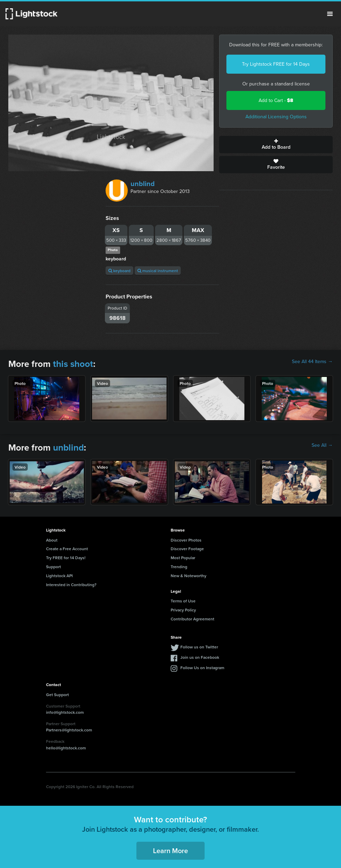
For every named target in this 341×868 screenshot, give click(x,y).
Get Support (57, 695)
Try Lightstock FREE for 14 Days (276, 64)
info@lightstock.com (65, 712)
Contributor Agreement (192, 619)
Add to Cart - (276, 100)
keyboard (119, 271)
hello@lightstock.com (66, 748)
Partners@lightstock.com (69, 730)
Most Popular (183, 558)
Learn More (170, 851)
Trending (179, 567)
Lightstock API (59, 576)
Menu (330, 14)
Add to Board (276, 145)
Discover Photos (186, 540)
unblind (143, 184)
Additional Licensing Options (276, 117)
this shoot (73, 364)
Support (53, 567)
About (52, 540)
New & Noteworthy (189, 576)
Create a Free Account (67, 549)
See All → (322, 445)
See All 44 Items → (312, 362)
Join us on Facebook (200, 657)
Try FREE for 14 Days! (66, 558)
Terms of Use (183, 601)
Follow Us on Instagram (202, 668)
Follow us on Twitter (199, 647)
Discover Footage (187, 549)
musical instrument (158, 271)
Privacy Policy (183, 610)
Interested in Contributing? (71, 585)
